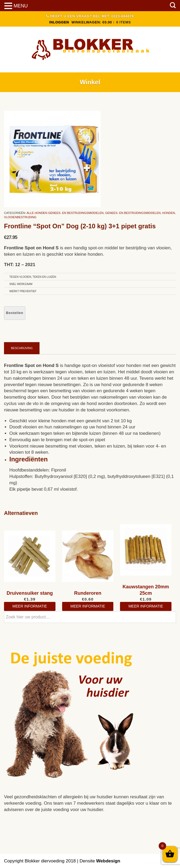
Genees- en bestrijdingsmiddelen (133, 213)
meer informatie (30, 606)
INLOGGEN (59, 22)
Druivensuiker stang (30, 593)
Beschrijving (22, 348)
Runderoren (88, 593)
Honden (169, 213)
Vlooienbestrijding (20, 217)
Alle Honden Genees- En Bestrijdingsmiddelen (65, 213)
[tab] (22, 348)
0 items (124, 22)
